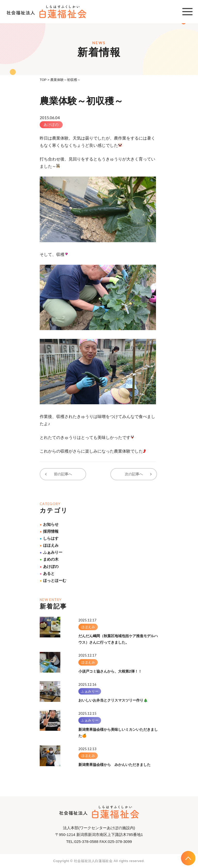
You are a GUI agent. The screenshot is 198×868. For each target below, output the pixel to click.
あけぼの (51, 125)
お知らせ (49, 524)
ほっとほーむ (53, 580)
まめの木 (49, 559)
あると (47, 573)
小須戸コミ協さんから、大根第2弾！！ (110, 671)
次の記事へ (134, 474)
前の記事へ (62, 474)
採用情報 (49, 531)
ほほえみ (49, 545)
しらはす (49, 538)
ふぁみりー (51, 552)
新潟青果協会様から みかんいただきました (114, 764)
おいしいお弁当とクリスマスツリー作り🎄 (113, 700)
